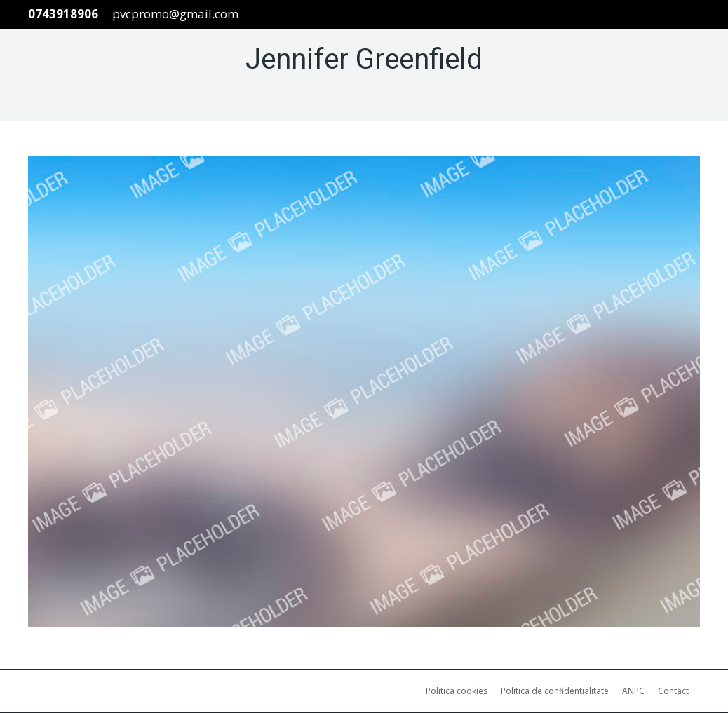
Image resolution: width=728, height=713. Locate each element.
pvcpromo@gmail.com (175, 14)
